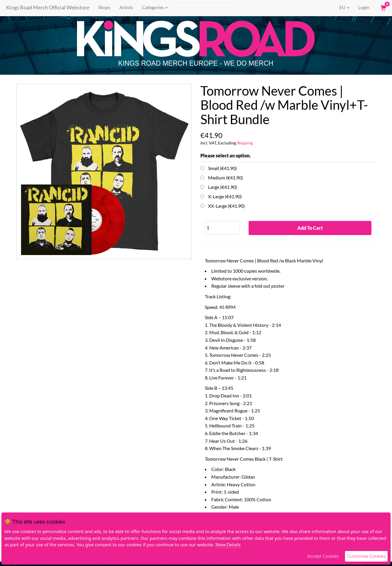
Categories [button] (153, 7)
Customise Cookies (366, 556)
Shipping (245, 143)
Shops (103, 7)
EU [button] (340, 7)
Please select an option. (226, 155)
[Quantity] (222, 228)
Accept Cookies (323, 556)
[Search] (204, 7)
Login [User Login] (364, 7)
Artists (124, 7)
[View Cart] (383, 7)
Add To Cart (310, 228)
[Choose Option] (202, 168)
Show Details (228, 545)
